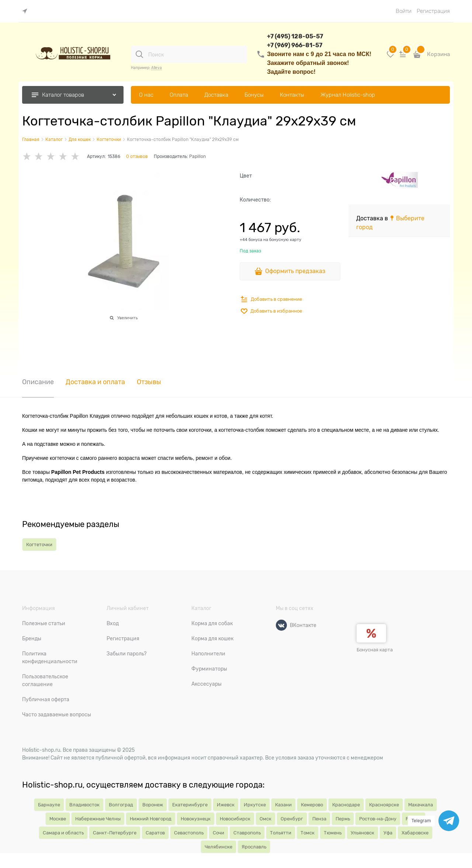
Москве (58, 819)
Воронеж (153, 805)
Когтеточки (39, 545)
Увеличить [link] (127, 318)
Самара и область (63, 833)
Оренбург (292, 819)
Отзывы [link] (149, 382)
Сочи (218, 833)
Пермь (343, 819)
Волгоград (121, 805)
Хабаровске (415, 833)
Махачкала (421, 805)
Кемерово (312, 805)
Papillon (197, 156)
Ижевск (226, 805)
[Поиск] (139, 54)
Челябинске (218, 847)
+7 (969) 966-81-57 (295, 45)
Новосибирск (235, 819)
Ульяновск (362, 833)
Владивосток (84, 805)
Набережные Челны (98, 819)
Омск (265, 819)
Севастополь (189, 833)
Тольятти (281, 833)
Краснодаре (346, 805)
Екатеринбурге (190, 805)
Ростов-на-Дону (378, 819)
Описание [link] (38, 382)
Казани (283, 805)
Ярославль (254, 847)
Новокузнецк (196, 819)
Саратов (155, 833)
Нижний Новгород (151, 819)
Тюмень (333, 833)
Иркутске (255, 805)
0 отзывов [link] (137, 156)
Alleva (157, 68)
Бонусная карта (375, 650)
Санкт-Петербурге (115, 833)
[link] (27, 11)
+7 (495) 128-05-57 (295, 36)
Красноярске (384, 805)
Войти (404, 11)
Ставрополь (247, 833)
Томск (308, 833)
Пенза (319, 819)
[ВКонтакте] (281, 625)
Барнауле (49, 805)
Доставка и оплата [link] (95, 382)
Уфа (388, 833)
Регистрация (433, 11)
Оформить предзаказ (295, 271)
